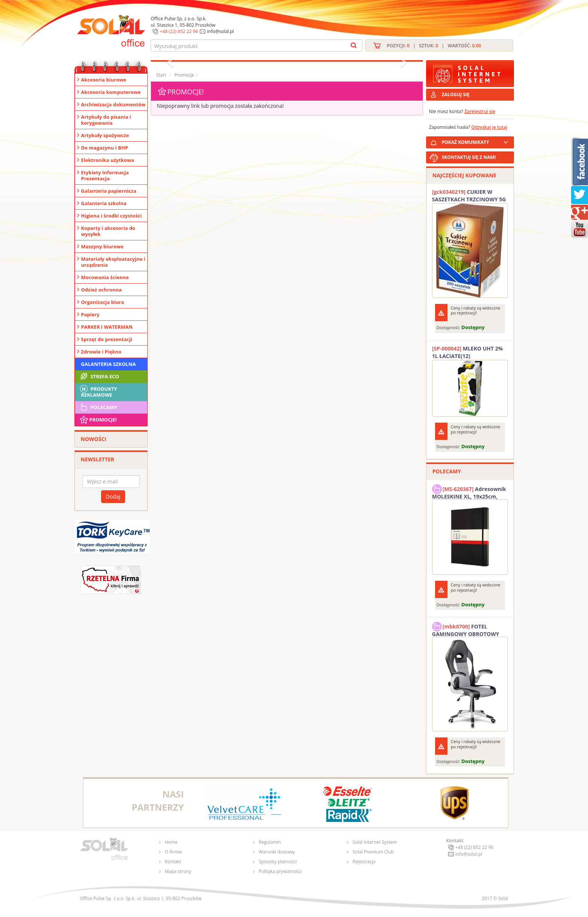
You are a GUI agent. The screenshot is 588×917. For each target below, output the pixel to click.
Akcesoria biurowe (104, 80)
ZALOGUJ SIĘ (456, 94)
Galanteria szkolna (104, 203)
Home (171, 842)
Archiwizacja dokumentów (113, 104)
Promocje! (98, 420)
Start (161, 75)
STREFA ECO (99, 376)
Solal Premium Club (373, 852)
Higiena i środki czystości (112, 216)
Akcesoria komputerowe (111, 92)
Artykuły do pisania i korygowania (106, 120)
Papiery (90, 314)
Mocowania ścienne (105, 277)
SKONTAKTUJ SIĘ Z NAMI (469, 157)
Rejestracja (364, 862)
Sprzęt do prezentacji (107, 339)
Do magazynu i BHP (105, 148)
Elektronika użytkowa (108, 160)
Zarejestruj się (480, 111)
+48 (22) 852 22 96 (179, 31)
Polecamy (98, 407)
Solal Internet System (375, 842)
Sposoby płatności (278, 862)
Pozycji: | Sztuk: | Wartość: (434, 46)
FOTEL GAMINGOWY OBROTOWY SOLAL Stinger (466, 629)
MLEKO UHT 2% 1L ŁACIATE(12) (468, 352)
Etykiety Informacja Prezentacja (105, 175)
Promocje (184, 75)
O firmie (173, 852)
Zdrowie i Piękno (101, 352)
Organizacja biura (103, 302)
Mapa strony (178, 871)
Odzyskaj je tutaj (489, 127)
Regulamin (270, 842)
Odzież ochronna (101, 290)
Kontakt (173, 862)
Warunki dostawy (277, 852)
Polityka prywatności (280, 871)
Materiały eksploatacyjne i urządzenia (113, 262)
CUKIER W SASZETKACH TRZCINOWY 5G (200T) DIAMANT (469, 196)
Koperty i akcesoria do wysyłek (108, 231)
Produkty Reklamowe (98, 391)
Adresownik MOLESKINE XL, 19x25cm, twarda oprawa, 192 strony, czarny (469, 492)
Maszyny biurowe (102, 246)
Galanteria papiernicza (109, 191)
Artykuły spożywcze (105, 135)
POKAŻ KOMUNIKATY (476, 141)
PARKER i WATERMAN (107, 327)
